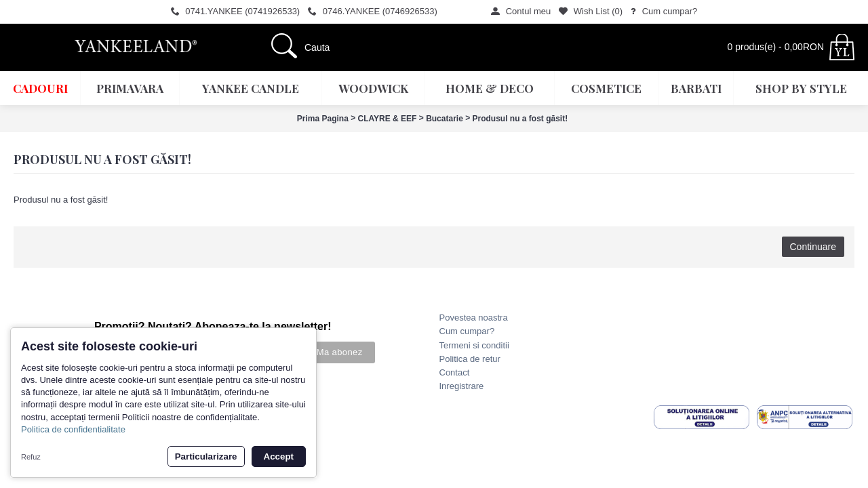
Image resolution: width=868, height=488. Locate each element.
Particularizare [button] (206, 456)
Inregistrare (462, 386)
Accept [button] (279, 456)
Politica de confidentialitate (73, 429)
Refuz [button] (31, 457)
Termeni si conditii (474, 345)
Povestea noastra (474, 318)
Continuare (813, 247)
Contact (455, 372)
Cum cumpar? (467, 331)
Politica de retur (470, 359)
